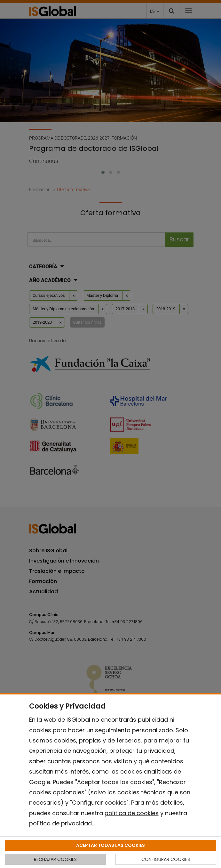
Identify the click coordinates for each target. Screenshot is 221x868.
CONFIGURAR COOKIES (166, 859)
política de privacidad (60, 823)
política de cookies (132, 813)
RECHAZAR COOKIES (55, 859)
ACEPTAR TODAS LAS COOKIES (110, 845)
